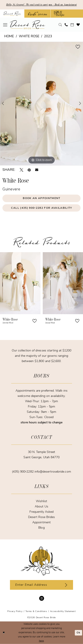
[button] (5, 25)
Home (9, 37)
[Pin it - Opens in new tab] (29, 170)
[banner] (27, 25)
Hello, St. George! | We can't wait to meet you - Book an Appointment (41, 5)
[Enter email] (41, 585)
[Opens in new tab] (38, 14)
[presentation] (20, 283)
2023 (48, 37)
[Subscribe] (65, 585)
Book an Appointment (41, 198)
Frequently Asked (42, 512)
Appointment (41, 523)
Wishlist (41, 501)
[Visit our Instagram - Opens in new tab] (42, 598)
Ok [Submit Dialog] (79, 633)
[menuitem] (5, 25)
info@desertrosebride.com (53, 472)
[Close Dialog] (4, 633)
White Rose (29, 37)
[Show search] (60, 25)
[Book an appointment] (72, 25)
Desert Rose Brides (42, 517)
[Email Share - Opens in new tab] (37, 170)
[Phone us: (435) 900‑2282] (66, 25)
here (41, 641)
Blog (41, 528)
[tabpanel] (41, 104)
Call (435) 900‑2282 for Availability (41, 208)
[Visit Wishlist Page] (78, 25)
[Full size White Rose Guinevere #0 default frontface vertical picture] (41, 104)
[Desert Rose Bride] (41, 561)
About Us (41, 507)
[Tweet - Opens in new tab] (21, 170)
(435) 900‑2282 (23, 472)
